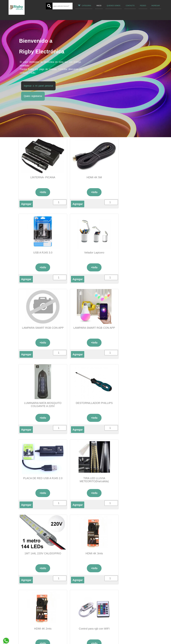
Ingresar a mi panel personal (38, 86)
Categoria (85, 6)
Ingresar (156, 6)
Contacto (130, 6)
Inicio (99, 6)
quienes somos (114, 6)
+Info (40, 192)
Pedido (143, 6)
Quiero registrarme (33, 96)
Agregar (26, 204)
